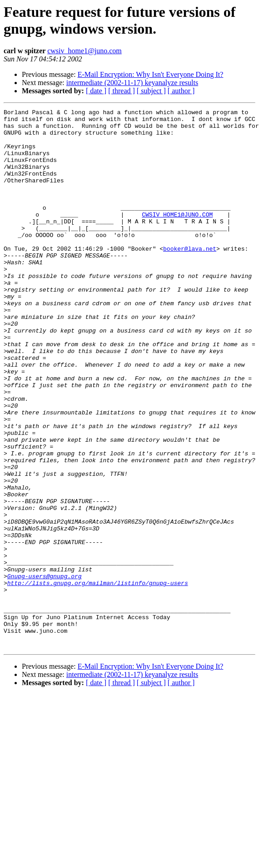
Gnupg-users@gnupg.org (45, 670)
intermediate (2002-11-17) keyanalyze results (132, 83)
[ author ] (181, 91)
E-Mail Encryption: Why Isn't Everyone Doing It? (151, 74)
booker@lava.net (190, 277)
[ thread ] (122, 91)
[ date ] (96, 91)
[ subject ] (151, 91)
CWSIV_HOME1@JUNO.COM (177, 236)
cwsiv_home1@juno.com (85, 51)
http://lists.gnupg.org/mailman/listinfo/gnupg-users (98, 678)
